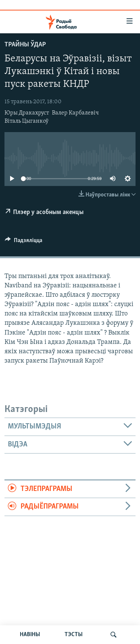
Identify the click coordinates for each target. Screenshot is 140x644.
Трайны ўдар (25, 45)
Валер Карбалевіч (75, 113)
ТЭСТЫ (74, 635)
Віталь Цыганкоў (27, 121)
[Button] (24, 242)
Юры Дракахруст (27, 113)
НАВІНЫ (30, 635)
